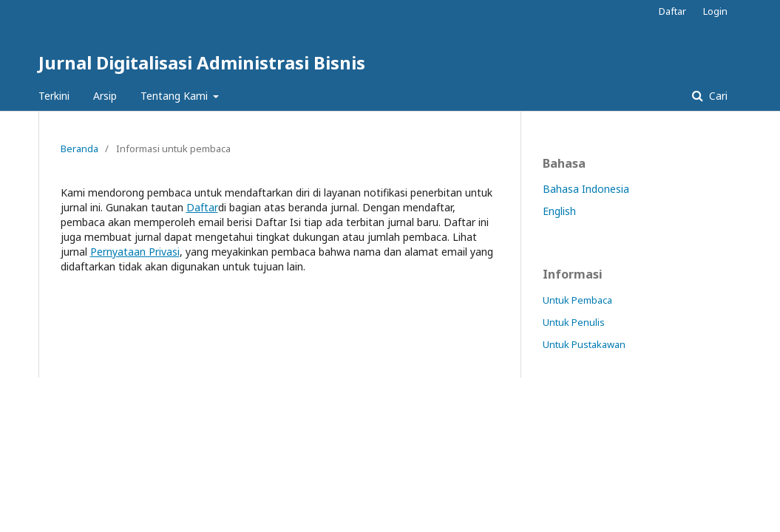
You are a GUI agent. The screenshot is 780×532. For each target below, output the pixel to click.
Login (715, 11)
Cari (717, 96)
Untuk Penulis (574, 322)
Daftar (672, 11)
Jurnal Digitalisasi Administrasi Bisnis (202, 62)
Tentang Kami (176, 96)
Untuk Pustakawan (584, 344)
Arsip (105, 96)
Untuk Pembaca (577, 300)
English (559, 211)
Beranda (79, 149)
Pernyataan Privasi (135, 252)
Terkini (54, 96)
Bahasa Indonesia (586, 189)
